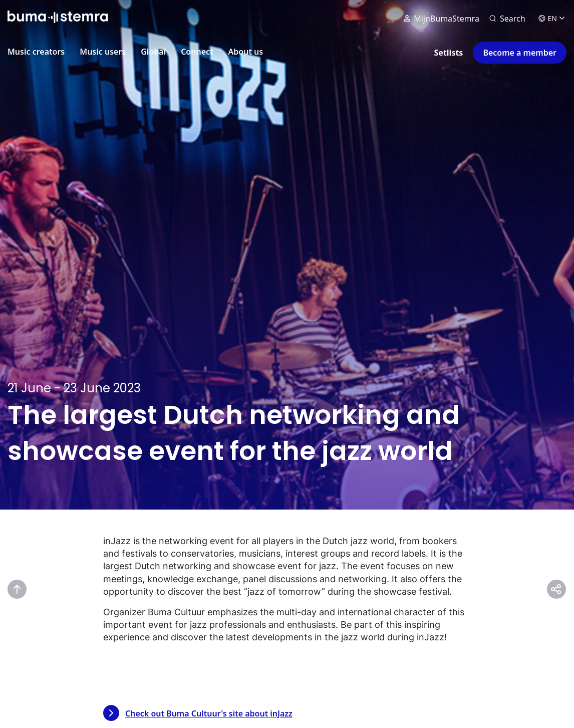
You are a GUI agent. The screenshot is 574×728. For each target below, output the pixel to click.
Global (153, 52)
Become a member (520, 53)
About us (246, 52)
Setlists (449, 53)
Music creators (36, 52)
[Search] (507, 21)
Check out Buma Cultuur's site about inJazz (198, 713)
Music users (103, 52)
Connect (197, 52)
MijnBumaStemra (442, 21)
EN (551, 20)
